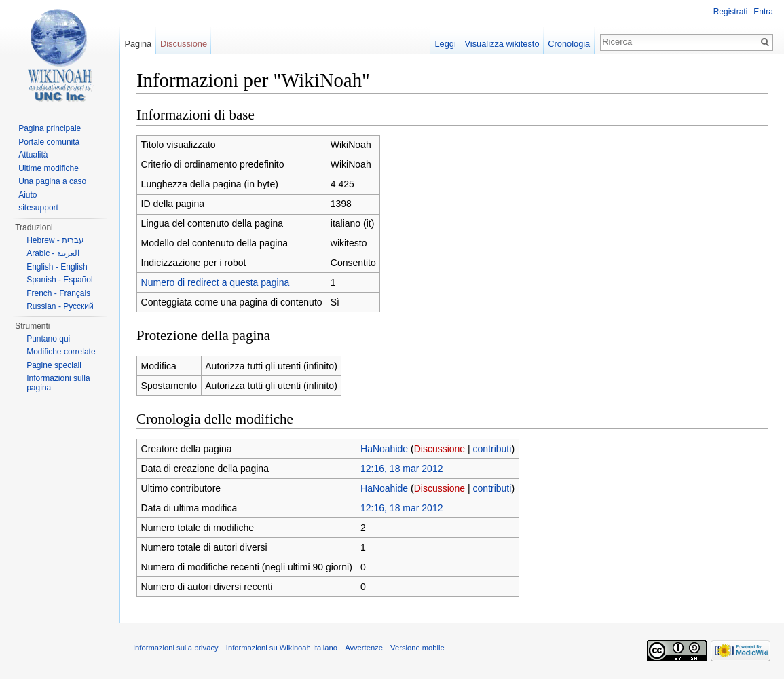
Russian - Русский (60, 306)
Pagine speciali (54, 365)
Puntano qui (48, 339)
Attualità (33, 155)
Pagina (138, 44)
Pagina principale (50, 128)
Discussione (440, 449)
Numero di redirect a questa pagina (216, 282)
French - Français (58, 293)
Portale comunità (49, 142)
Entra (763, 12)
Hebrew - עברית (55, 240)
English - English (57, 267)
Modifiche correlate (61, 352)
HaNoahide (384, 449)
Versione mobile (417, 648)
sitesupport (38, 208)
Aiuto (27, 195)
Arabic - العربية (53, 253)
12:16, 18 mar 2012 (402, 469)
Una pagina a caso (52, 181)
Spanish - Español (59, 280)
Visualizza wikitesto (502, 44)
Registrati (731, 12)
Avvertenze (364, 648)
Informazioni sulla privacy (176, 648)
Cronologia (569, 44)
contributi (492, 449)
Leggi (445, 44)
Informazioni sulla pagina (58, 383)
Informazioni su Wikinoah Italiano (282, 648)
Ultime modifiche (49, 168)
